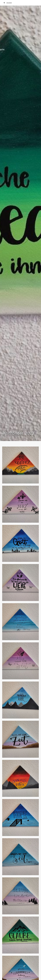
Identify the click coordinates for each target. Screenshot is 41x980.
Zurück (7, 3)
